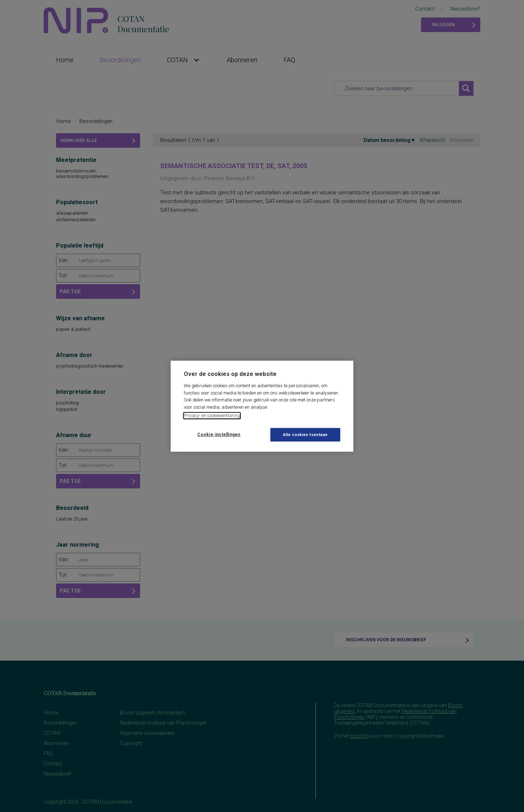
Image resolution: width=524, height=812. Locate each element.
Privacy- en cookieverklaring (212, 415)
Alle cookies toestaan (305, 435)
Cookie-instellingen (219, 435)
